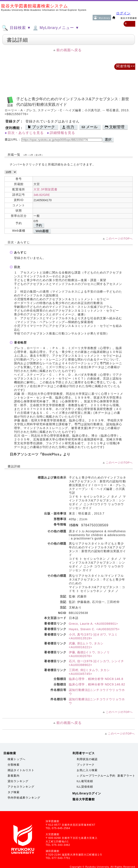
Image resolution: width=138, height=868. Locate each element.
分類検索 (14, 765)
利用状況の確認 (87, 759)
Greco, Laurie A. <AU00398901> (93, 624)
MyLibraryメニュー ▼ (56, 28)
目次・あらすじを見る (26, 133)
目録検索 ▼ (16, 28)
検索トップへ (17, 759)
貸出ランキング (18, 781)
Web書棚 (42, 231)
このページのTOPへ (119, 239)
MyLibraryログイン (87, 793)
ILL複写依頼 (85, 781)
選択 (108, 140)
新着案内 (14, 776)
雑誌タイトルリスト (21, 770)
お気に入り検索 (87, 770)
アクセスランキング (21, 787)
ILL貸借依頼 (85, 787)
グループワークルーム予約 (98, 776)
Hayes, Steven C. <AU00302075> (94, 629)
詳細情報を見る (62, 133)
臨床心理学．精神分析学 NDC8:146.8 (96, 679)
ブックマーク (86, 765)
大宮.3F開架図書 (45, 189)
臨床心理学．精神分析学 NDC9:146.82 (97, 684)
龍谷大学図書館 (84, 799)
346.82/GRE (42, 195)
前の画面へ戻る (69, 50)
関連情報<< (126, 66)
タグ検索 (14, 792)
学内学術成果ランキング (24, 798)
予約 (39, 225)
